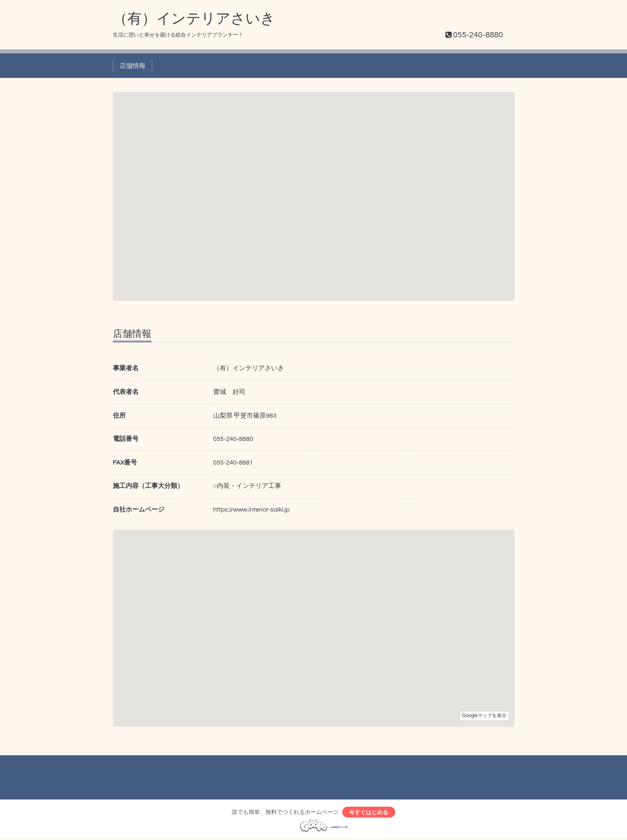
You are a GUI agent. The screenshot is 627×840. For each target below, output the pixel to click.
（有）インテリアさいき (194, 19)
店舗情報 (133, 66)
